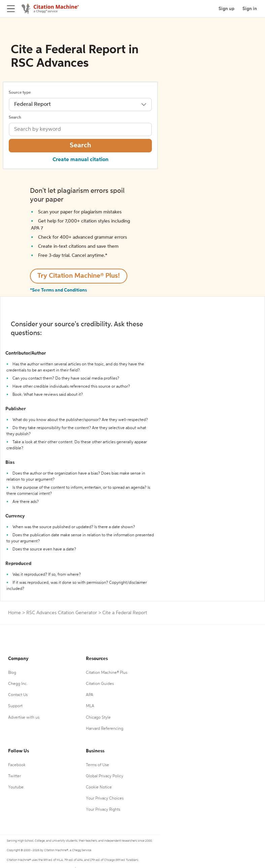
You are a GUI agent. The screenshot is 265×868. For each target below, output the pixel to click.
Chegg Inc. (18, 684)
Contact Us (18, 695)
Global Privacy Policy (105, 776)
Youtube (16, 787)
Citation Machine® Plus (107, 673)
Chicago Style (98, 718)
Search (15, 118)
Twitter (14, 776)
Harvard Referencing (105, 729)
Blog (12, 673)
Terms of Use (97, 765)
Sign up (226, 9)
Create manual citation (80, 160)
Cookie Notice (99, 787)
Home (14, 613)
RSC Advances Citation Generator (62, 613)
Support (15, 706)
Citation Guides (100, 684)
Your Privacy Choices (105, 799)
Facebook (17, 765)
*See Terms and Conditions (58, 290)
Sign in (250, 9)
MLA (90, 706)
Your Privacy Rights (103, 810)
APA (90, 695)
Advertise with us (24, 718)
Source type (20, 93)
